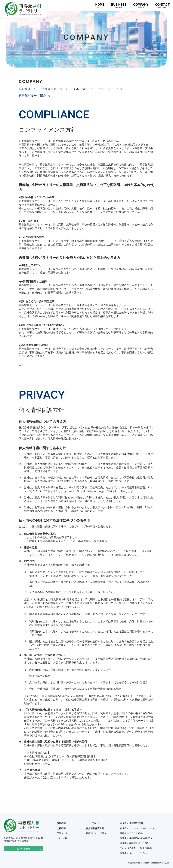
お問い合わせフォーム (37, 764)
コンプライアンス (95, 823)
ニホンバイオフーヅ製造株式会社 (137, 848)
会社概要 (25, 89)
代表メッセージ (52, 89)
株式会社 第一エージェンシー (135, 853)
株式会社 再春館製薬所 (131, 823)
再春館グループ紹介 (32, 96)
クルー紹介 (80, 89)
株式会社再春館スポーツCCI (134, 843)
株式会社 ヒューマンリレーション (137, 828)
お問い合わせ (23, 849)
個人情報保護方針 (95, 828)
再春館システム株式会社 (132, 833)
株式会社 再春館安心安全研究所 (136, 838)
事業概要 (61, 823)
